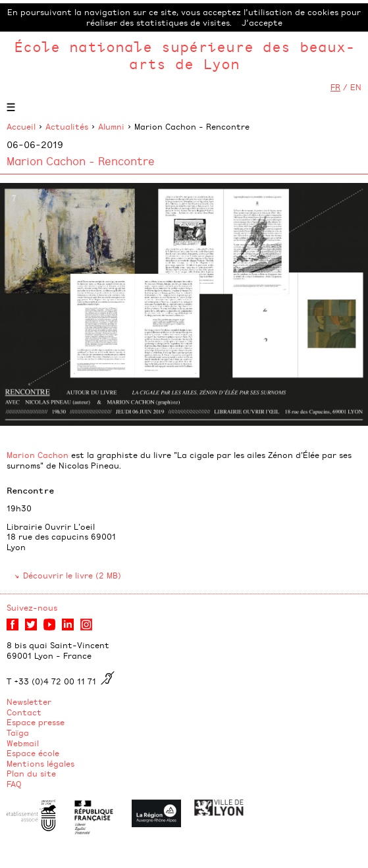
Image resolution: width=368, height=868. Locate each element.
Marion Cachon (38, 455)
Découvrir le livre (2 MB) (72, 575)
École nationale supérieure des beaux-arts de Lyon (184, 55)
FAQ (14, 784)
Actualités (67, 126)
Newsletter (29, 702)
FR (335, 87)
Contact (24, 712)
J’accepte (262, 22)
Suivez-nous (32, 607)
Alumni (111, 126)
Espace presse (36, 722)
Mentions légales (40, 763)
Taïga (18, 732)
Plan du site (31, 773)
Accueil (21, 126)
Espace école (33, 753)
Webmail (23, 743)
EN (356, 87)
